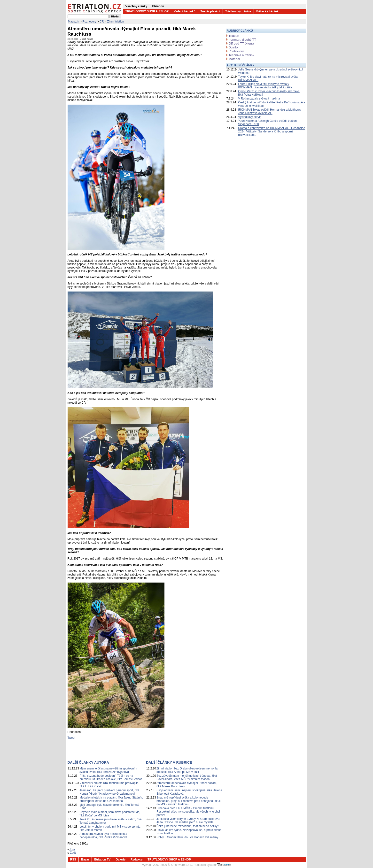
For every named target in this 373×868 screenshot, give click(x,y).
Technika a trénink (241, 55)
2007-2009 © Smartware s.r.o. (172, 865)
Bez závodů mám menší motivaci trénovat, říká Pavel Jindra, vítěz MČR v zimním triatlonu (187, 777)
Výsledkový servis (250, 117)
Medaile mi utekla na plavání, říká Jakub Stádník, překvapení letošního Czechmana (111, 799)
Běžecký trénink (267, 11)
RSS (73, 860)
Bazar (85, 860)
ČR (102, 22)
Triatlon (234, 36)
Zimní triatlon (115, 22)
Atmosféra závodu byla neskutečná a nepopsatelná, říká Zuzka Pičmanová (103, 836)
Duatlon (234, 47)
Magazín (74, 22)
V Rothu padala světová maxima (259, 99)
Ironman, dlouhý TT (242, 40)
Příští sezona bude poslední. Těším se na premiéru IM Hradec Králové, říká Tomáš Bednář (111, 777)
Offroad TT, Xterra (241, 43)
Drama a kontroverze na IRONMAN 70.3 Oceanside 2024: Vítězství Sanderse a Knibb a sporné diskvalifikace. (272, 131)
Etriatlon (158, 6)
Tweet (71, 738)
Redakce (136, 860)
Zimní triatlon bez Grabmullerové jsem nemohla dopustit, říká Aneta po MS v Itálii (187, 770)
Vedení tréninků (184, 11)
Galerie (120, 860)
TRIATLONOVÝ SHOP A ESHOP (147, 11)
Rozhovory (89, 22)
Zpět (72, 853)
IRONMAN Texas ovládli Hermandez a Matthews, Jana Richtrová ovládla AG (270, 111)
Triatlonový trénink (238, 11)
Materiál (234, 59)
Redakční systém (212, 865)
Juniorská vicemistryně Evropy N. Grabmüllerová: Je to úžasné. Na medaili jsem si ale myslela (188, 821)
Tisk (71, 849)
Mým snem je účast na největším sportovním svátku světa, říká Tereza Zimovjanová (108, 770)
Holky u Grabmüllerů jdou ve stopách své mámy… (189, 837)
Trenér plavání (210, 11)
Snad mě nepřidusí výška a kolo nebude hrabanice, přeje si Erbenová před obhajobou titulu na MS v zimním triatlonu (189, 801)
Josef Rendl (87, 39)
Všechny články (136, 6)
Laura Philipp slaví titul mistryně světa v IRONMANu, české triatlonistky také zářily (265, 86)
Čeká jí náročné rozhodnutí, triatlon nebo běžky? (188, 826)
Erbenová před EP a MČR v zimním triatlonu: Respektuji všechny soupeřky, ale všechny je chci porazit (188, 812)
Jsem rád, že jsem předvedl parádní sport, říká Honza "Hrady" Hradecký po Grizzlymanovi (109, 792)
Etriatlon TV (102, 860)
